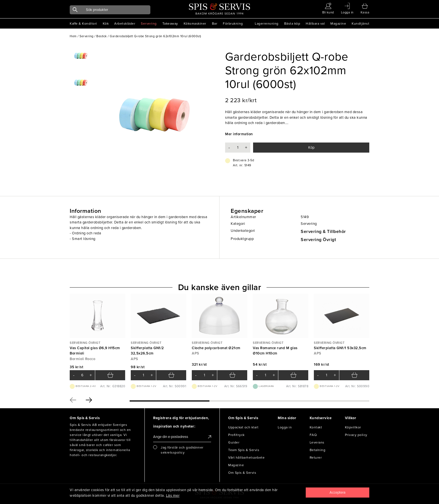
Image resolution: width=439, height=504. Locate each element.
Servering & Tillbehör (323, 232)
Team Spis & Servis (244, 450)
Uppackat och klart (243, 427)
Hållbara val (315, 24)
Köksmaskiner (195, 24)
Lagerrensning (267, 24)
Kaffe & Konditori (83, 24)
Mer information (239, 134)
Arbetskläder (125, 24)
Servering (149, 24)
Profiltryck (236, 435)
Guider (234, 442)
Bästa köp (292, 24)
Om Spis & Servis (242, 473)
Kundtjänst (360, 24)
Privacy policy (356, 435)
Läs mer (173, 496)
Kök (106, 24)
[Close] (338, 493)
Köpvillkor (353, 427)
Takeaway (170, 24)
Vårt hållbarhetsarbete (246, 458)
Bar (215, 24)
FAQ (313, 435)
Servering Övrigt (318, 240)
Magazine (338, 24)
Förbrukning (233, 24)
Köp (311, 148)
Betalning (318, 450)
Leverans (317, 442)
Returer (316, 458)
